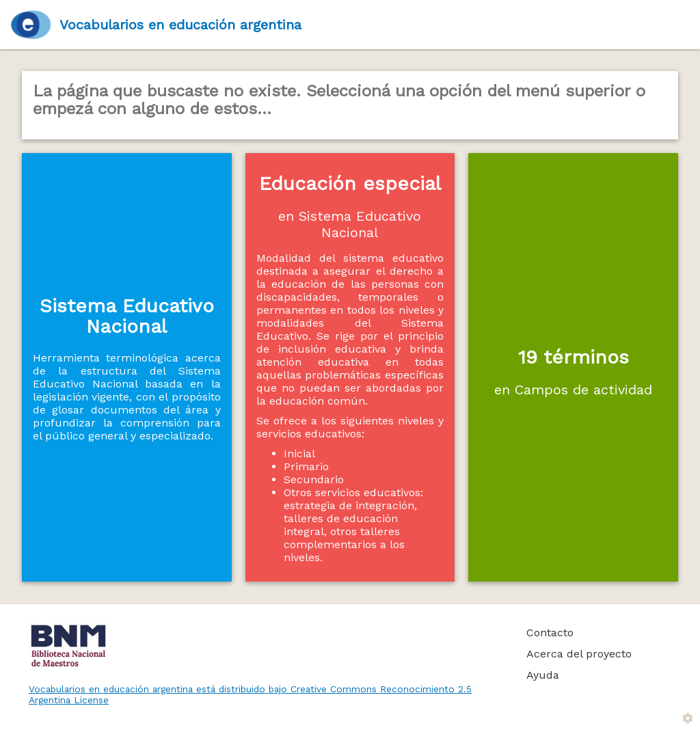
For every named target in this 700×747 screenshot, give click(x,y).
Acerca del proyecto (579, 654)
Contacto (550, 633)
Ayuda (543, 675)
